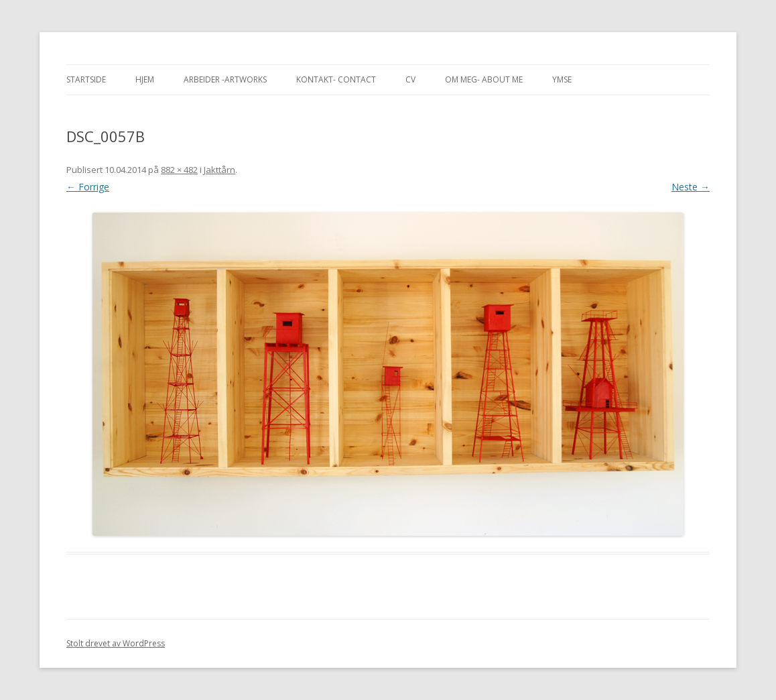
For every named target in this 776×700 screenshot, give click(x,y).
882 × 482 (179, 170)
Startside (86, 79)
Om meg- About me (484, 79)
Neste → (691, 187)
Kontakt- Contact (336, 79)
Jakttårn (219, 170)
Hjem (145, 79)
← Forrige (88, 187)
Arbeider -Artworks (225, 79)
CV (410, 79)
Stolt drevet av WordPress (116, 643)
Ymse (562, 79)
